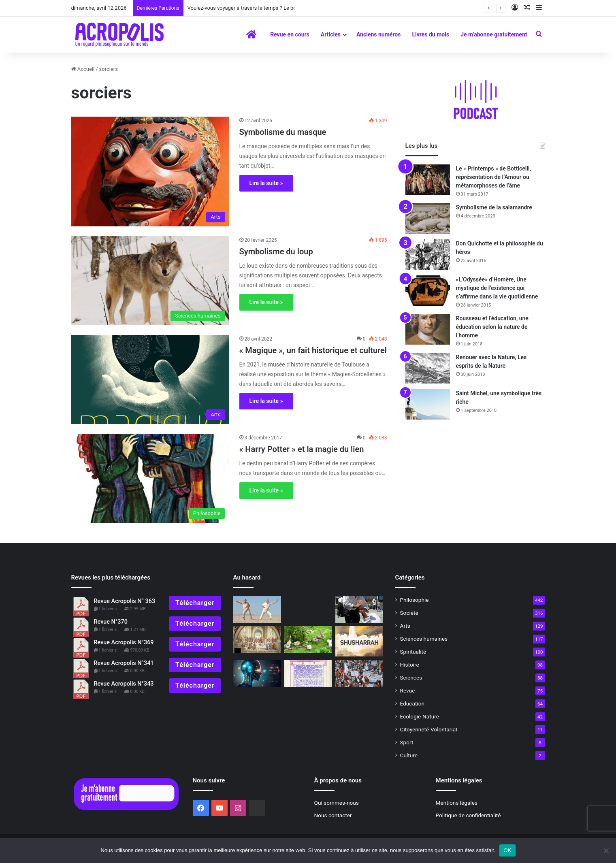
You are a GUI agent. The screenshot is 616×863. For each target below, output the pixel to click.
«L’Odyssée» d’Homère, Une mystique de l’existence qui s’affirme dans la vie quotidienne (497, 288)
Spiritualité (413, 652)
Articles (331, 34)
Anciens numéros (379, 34)
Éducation (412, 703)
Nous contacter (333, 815)
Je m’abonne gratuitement (494, 34)
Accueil (83, 69)
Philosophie (415, 600)
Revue (408, 690)
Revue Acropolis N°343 (124, 684)
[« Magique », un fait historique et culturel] (150, 379)
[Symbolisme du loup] (150, 281)
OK (507, 850)
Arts (405, 626)
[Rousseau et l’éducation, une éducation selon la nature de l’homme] (428, 329)
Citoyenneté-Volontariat (429, 729)
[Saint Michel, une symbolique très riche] (428, 404)
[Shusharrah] (359, 641)
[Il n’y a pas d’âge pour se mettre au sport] (257, 609)
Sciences (411, 678)
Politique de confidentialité (468, 815)
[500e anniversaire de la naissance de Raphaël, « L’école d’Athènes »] (257, 640)
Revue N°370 (111, 622)
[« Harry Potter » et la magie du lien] (150, 478)
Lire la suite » (266, 183)
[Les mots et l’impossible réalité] (257, 673)
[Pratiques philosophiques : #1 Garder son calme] (359, 609)
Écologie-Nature (420, 716)
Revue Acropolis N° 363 (125, 601)
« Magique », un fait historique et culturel (313, 350)
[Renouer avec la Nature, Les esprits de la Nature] (428, 368)
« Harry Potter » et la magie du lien (302, 449)
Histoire (410, 665)
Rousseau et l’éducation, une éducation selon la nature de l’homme (492, 327)
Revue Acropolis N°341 (124, 663)
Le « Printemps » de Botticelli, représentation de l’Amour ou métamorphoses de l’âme (494, 177)
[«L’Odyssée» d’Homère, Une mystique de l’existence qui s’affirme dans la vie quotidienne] (428, 291)
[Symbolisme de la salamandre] (428, 218)
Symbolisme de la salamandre (494, 207)
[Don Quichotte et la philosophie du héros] (428, 255)
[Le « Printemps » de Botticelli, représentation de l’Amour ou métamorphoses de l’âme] (428, 180)
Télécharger (195, 603)
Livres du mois (431, 34)
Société (409, 613)
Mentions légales (457, 803)
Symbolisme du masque (283, 132)
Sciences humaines (424, 639)
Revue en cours (290, 34)
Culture (409, 755)
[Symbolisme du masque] (150, 172)
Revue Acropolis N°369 (124, 642)
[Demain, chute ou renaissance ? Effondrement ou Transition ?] (308, 640)
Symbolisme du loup (276, 251)
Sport (407, 742)
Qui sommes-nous (337, 803)
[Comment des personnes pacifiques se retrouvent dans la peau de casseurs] (359, 673)
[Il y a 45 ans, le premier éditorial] (308, 673)
